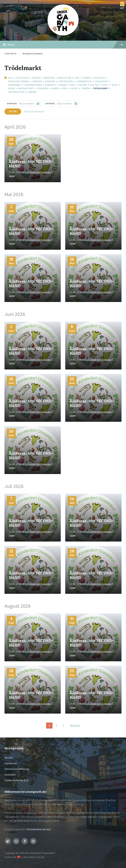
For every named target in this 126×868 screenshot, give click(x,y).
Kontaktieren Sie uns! (39, 829)
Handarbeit (15, 85)
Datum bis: (50, 104)
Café (77, 78)
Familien (37, 81)
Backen (36, 78)
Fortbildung (66, 81)
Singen (55, 88)
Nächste (75, 725)
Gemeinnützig (84, 81)
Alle (11, 78)
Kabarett (51, 85)
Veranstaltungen (32, 54)
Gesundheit (102, 81)
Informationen (33, 85)
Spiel (65, 88)
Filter (13, 111)
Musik (11, 88)
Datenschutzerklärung (17, 769)
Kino (73, 85)
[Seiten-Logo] (63, 34)
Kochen (83, 85)
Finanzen (50, 81)
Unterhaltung (17, 92)
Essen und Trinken (19, 81)
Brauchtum (65, 78)
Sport (75, 88)
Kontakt (122, 4)
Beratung (49, 78)
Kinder (63, 85)
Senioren (43, 88)
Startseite (11, 54)
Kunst (105, 85)
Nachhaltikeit (26, 88)
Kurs (115, 85)
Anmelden (10, 775)
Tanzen (86, 88)
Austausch (23, 78)
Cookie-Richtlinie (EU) (16, 780)
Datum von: (12, 104)
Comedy (87, 78)
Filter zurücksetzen (34, 111)
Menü (63, 45)
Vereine (32, 92)
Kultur (94, 85)
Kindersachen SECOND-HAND (31, 164)
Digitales (100, 78)
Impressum (11, 763)
